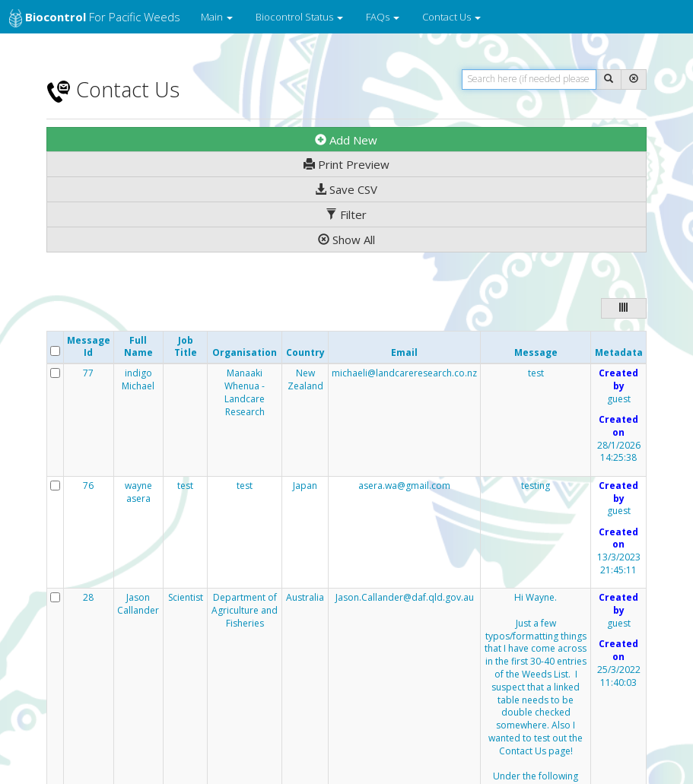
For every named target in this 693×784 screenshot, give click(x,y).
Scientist (186, 598)
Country (305, 352)
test (536, 373)
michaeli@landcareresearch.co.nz (404, 373)
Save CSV (346, 189)
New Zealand (305, 380)
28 (88, 598)
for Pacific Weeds (95, 18)
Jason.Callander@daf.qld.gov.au (405, 597)
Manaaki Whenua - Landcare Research (245, 392)
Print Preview (346, 164)
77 (88, 373)
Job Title (186, 347)
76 (88, 486)
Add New (346, 140)
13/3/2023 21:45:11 (619, 564)
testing (536, 486)
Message (536, 352)
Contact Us (451, 17)
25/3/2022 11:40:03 (619, 676)
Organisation (245, 352)
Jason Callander (138, 604)
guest (619, 399)
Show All (346, 240)
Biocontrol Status (299, 17)
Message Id (89, 347)
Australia (305, 598)
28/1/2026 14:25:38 (619, 452)
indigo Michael (138, 380)
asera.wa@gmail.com (404, 486)
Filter (346, 214)
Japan (305, 486)
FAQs (383, 17)
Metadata (619, 352)
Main (217, 17)
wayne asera (138, 492)
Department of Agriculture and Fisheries (245, 611)
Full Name (138, 347)
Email (404, 352)
